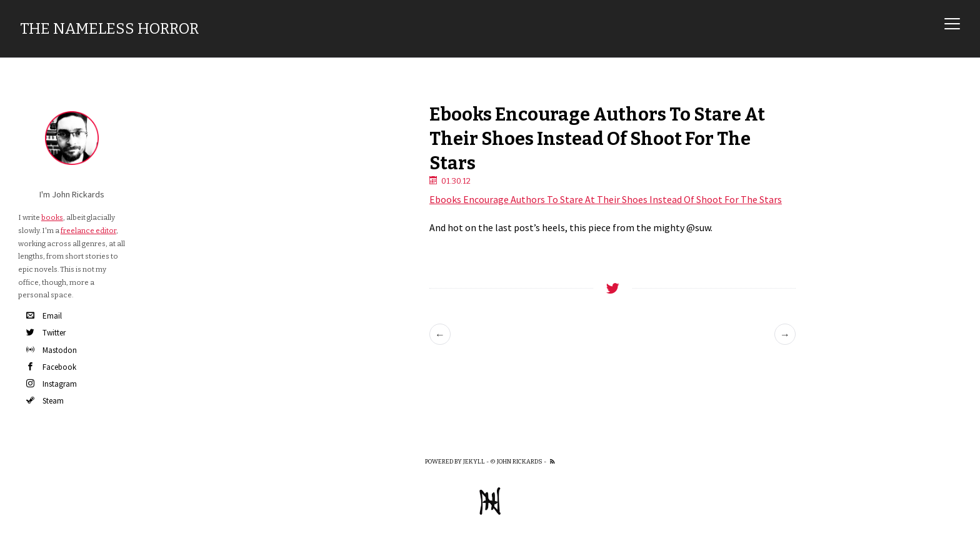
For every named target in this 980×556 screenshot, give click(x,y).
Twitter (46, 333)
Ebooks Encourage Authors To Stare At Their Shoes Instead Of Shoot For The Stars (606, 199)
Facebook (51, 367)
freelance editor (88, 231)
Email (44, 316)
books (52, 217)
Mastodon (52, 350)
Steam (45, 401)
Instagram (52, 384)
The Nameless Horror (109, 29)
